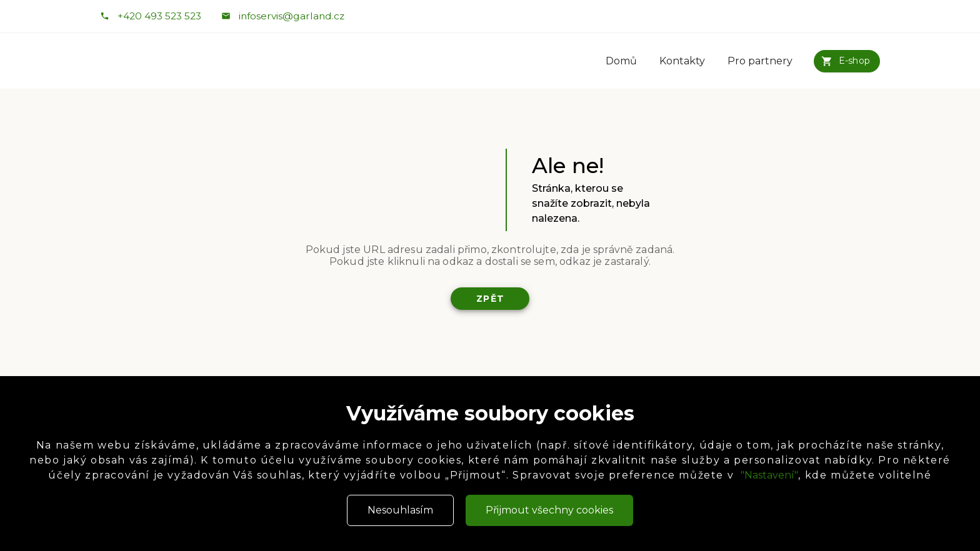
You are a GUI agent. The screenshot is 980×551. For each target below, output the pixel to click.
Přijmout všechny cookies (549, 510)
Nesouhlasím (400, 510)
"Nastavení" (769, 475)
